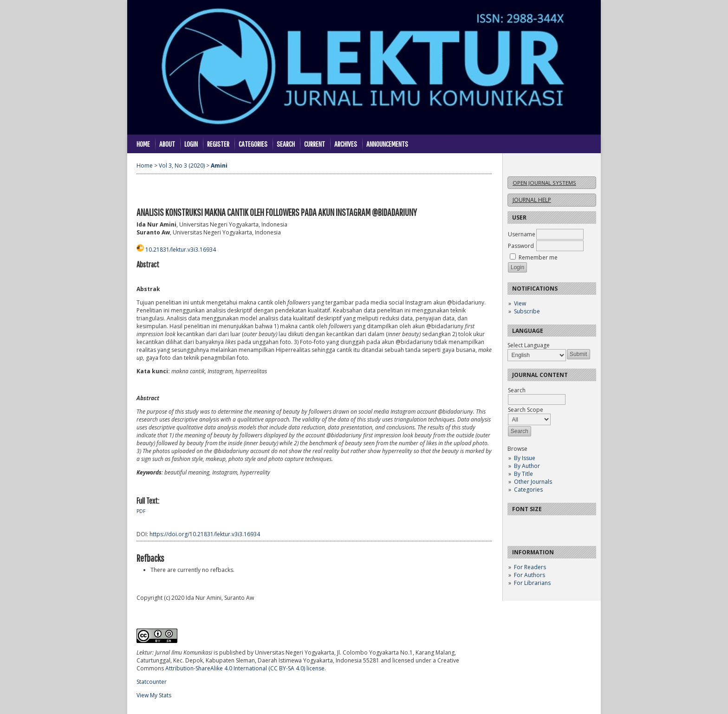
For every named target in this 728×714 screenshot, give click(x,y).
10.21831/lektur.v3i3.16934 (181, 250)
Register (218, 144)
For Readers (530, 567)
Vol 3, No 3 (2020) (182, 166)
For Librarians (532, 583)
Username (522, 234)
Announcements (387, 144)
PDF (141, 511)
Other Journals (533, 482)
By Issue (525, 458)
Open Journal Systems (544, 183)
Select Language (529, 345)
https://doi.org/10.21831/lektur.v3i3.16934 (205, 534)
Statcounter (152, 682)
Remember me (538, 257)
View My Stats (154, 695)
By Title (523, 474)
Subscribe (527, 311)
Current (315, 144)
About (167, 144)
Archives (346, 144)
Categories (528, 490)
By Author (527, 466)
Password (521, 246)
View (520, 303)
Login (191, 144)
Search (286, 144)
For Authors (530, 575)
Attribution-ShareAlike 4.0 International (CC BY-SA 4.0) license (245, 668)
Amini (219, 166)
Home (143, 144)
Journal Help (532, 200)
